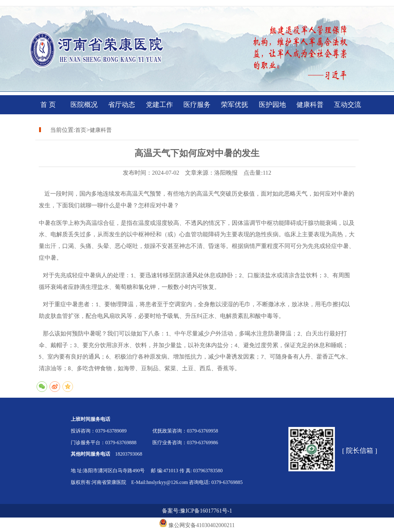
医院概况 (84, 105)
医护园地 (272, 105)
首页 (81, 130)
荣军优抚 (235, 105)
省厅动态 (122, 105)
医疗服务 (197, 105)
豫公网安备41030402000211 (201, 525)
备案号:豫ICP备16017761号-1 (197, 511)
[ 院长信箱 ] (360, 451)
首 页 (46, 105)
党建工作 (159, 105)
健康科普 (310, 105)
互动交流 (348, 105)
